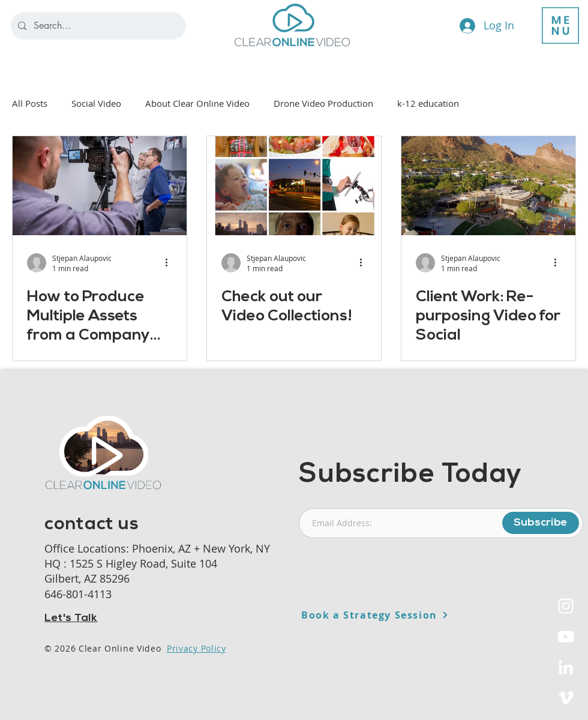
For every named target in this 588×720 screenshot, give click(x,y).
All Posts (30, 103)
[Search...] (97, 26)
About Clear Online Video (197, 103)
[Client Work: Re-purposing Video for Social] (488, 186)
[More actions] (170, 263)
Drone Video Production (323, 103)
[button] (560, 25)
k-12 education (428, 103)
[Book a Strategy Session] (404, 615)
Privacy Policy (196, 648)
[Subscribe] (541, 523)
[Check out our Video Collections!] (294, 186)
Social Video (96, 103)
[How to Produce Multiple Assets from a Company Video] (100, 186)
